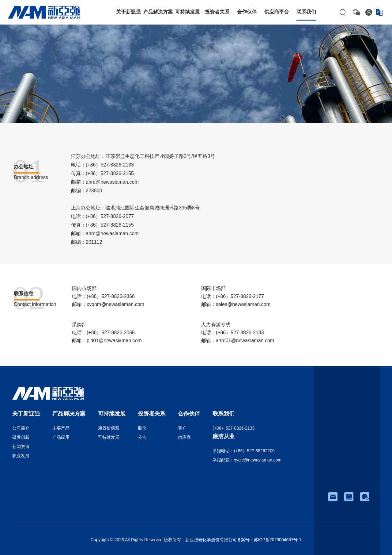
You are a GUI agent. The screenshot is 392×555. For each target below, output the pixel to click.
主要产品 (61, 428)
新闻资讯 (21, 446)
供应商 (184, 437)
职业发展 (21, 456)
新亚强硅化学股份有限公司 (211, 540)
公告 (142, 437)
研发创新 (21, 437)
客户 (182, 428)
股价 (142, 428)
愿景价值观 (109, 428)
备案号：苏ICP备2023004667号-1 (269, 540)
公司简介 (21, 428)
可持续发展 (109, 437)
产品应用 (61, 437)
